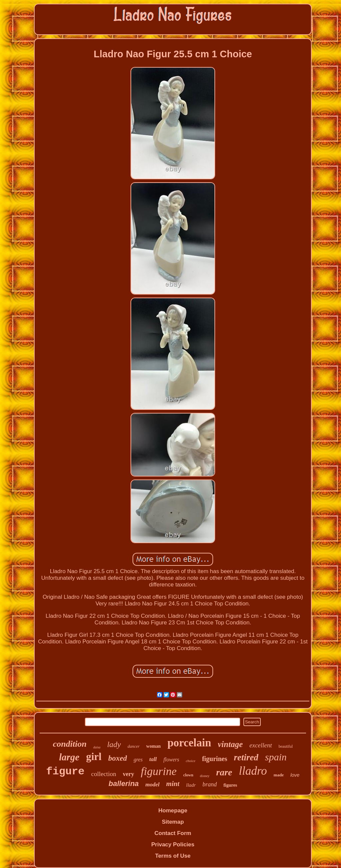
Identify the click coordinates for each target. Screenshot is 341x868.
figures (230, 785)
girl (94, 757)
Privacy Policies (173, 845)
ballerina (124, 784)
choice (191, 761)
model (153, 785)
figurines (215, 759)
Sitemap (173, 822)
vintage (230, 744)
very (129, 774)
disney (205, 776)
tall (153, 759)
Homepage (173, 811)
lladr (191, 785)
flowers (171, 760)
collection (104, 774)
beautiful (286, 746)
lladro (253, 771)
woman (154, 746)
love (295, 775)
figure (65, 772)
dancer (134, 746)
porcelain (189, 743)
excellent (261, 745)
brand (210, 784)
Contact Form (173, 833)
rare (224, 772)
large (69, 757)
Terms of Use (173, 856)
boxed (118, 758)
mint (173, 784)
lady (114, 744)
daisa (97, 747)
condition (70, 744)
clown (188, 775)
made (279, 775)
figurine (159, 771)
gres (138, 760)
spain (276, 757)
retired (246, 757)
